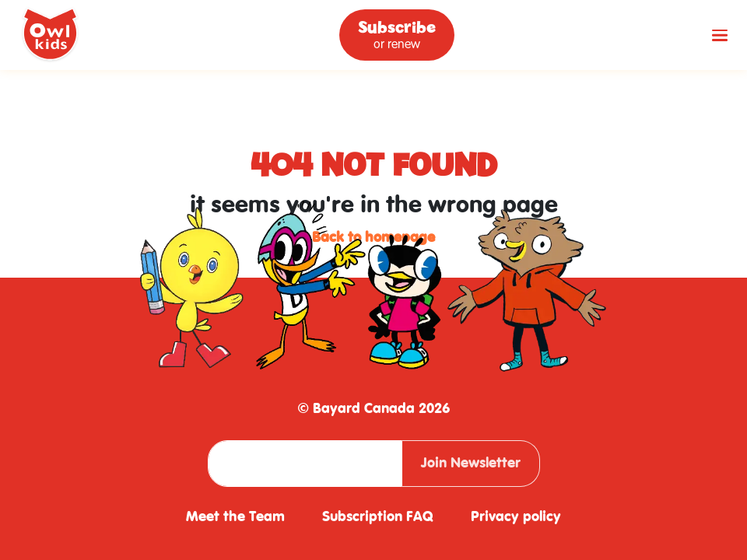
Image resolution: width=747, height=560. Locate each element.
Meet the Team (235, 517)
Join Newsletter (471, 463)
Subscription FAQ (378, 517)
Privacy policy (516, 517)
